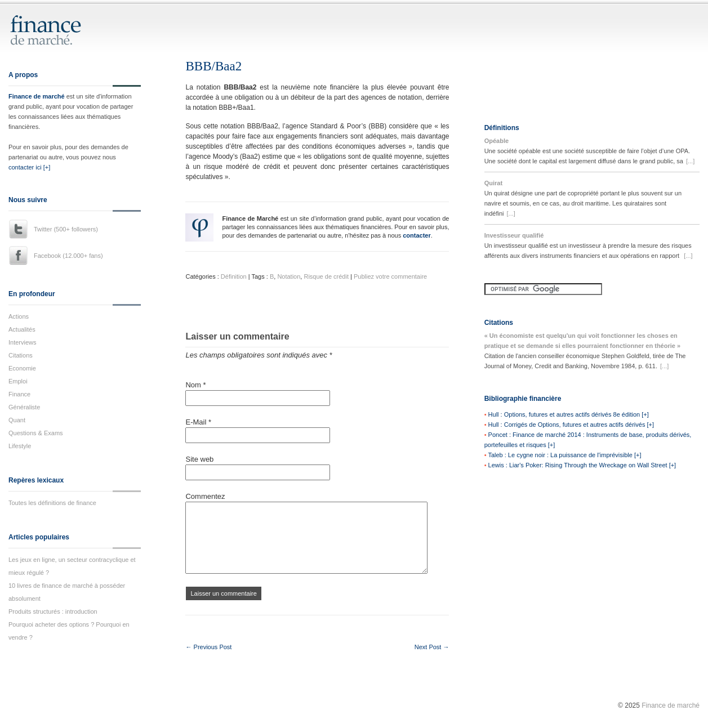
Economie (22, 368)
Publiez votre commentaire (390, 276)
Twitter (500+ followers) (66, 229)
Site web (199, 459)
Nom (195, 385)
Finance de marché (37, 96)
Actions (19, 316)
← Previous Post (208, 647)
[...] (690, 161)
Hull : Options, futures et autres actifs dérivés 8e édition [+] (569, 414)
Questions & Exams (36, 433)
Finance (19, 394)
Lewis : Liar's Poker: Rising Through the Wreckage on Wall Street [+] (582, 465)
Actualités (22, 329)
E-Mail (198, 422)
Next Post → (432, 647)
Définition (234, 276)
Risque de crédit (326, 276)
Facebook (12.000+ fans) (68, 256)
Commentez (205, 496)
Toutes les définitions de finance (52, 503)
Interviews (23, 342)
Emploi (18, 381)
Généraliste (24, 407)
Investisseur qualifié (514, 235)
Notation (289, 276)
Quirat (493, 183)
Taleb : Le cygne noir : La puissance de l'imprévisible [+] (564, 455)
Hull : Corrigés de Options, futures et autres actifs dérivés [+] (571, 425)
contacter (417, 235)
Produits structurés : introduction (53, 611)
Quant (17, 420)
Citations (21, 355)
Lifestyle (20, 446)
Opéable (497, 141)
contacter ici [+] (29, 167)
